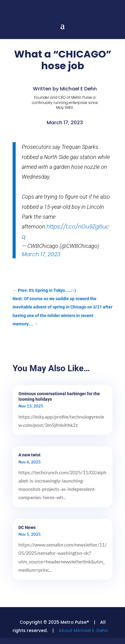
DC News (27, 527)
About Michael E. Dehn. (84, 630)
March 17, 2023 (41, 254)
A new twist (29, 455)
